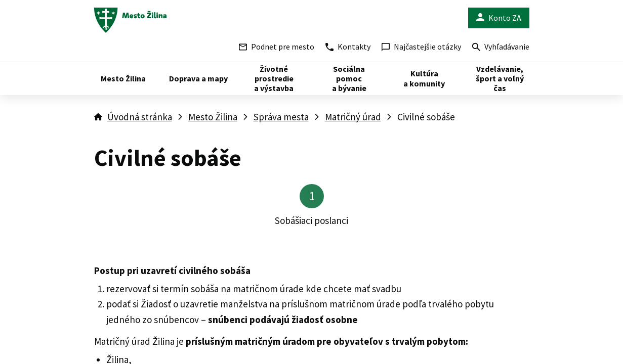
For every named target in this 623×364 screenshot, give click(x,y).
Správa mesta (281, 117)
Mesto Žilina (213, 117)
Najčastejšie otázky (421, 47)
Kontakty (348, 47)
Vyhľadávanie (501, 48)
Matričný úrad (353, 117)
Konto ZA (499, 18)
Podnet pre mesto (277, 47)
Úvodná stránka (140, 117)
